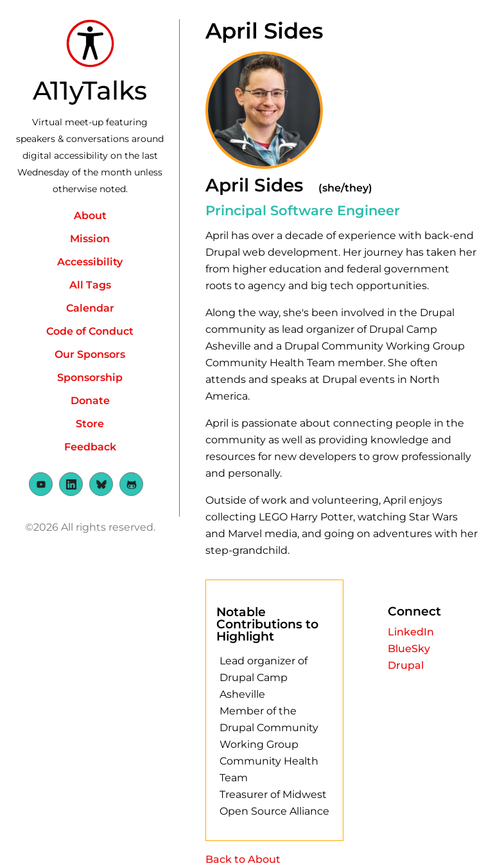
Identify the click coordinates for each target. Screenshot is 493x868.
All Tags (90, 285)
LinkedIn (411, 632)
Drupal (406, 665)
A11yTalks (90, 90)
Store (90, 424)
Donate (90, 401)
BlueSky (409, 649)
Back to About (243, 859)
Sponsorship (90, 377)
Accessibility (90, 262)
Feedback (90, 447)
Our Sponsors (90, 354)
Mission (90, 239)
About (90, 216)
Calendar (90, 308)
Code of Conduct (90, 331)
